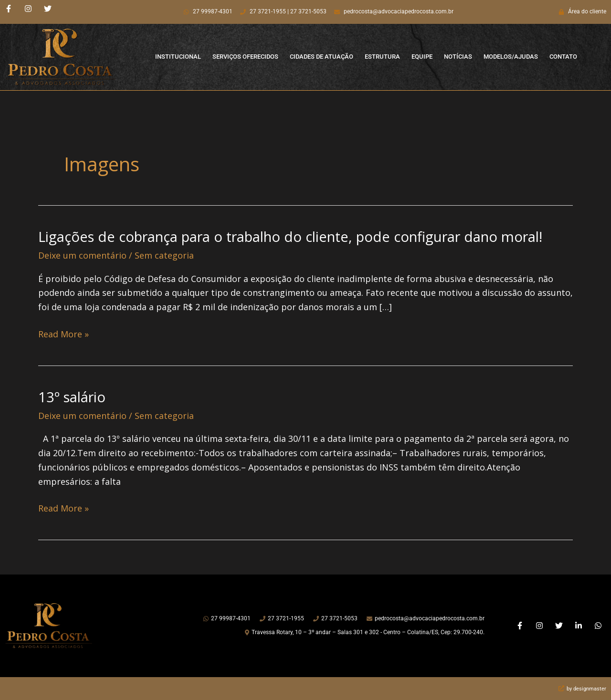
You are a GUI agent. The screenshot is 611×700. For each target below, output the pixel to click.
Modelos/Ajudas (511, 57)
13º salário (73, 396)
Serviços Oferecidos (245, 57)
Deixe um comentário (82, 255)
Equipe (422, 57)
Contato (563, 57)
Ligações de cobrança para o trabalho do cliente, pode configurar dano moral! (301, 236)
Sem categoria (164, 255)
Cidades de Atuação (321, 57)
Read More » (63, 334)
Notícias (458, 57)
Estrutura (382, 57)
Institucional (178, 57)
